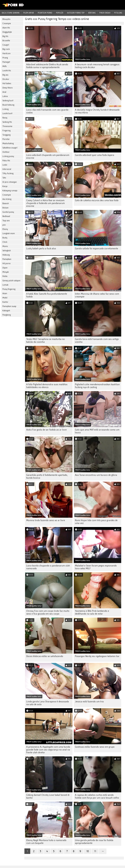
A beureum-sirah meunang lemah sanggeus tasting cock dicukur (97, 66)
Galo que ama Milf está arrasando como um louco (97, 431)
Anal (4, 92)
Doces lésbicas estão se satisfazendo (45, 656)
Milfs (5, 66)
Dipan (5, 268)
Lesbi (5, 165)
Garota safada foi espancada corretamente (96, 248)
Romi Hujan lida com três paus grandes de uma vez (96, 522)
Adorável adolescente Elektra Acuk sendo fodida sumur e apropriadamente (47, 66)
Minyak (6, 272)
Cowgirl (6, 45)
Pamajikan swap (9, 306)
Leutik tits (7, 71)
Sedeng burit (8, 101)
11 (95, 851)
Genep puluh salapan (11, 281)
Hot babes (7, 83)
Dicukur (6, 79)
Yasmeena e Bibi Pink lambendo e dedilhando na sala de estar (92, 612)
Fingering (6, 131)
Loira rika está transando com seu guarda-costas (48, 111)
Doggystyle (7, 32)
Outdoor (6, 152)
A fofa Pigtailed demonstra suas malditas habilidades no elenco (47, 386)
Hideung (6, 255)
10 (88, 851)
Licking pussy (8, 156)
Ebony (5, 229)
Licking (5, 109)
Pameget (6, 62)
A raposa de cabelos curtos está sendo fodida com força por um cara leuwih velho (97, 796)
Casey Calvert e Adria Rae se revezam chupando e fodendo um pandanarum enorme (45, 203)
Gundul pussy (8, 212)
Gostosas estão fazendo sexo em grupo (95, 747)
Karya (5, 186)
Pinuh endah (105, 13)
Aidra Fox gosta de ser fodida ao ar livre (46, 430)
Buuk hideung (8, 105)
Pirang (5, 58)
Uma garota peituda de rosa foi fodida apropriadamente (94, 842)
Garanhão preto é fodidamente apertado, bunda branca (47, 476)
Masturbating (8, 143)
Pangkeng (7, 315)
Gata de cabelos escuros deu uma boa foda (97, 200)
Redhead (6, 216)
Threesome (7, 126)
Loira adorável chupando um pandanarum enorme (48, 156)
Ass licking (7, 199)
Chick (5, 242)
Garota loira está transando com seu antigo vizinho (97, 341)
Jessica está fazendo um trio (89, 702)
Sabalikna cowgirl (10, 148)
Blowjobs (6, 19)
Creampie (7, 23)
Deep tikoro (8, 88)
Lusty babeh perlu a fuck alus (41, 248)
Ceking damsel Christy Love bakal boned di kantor (48, 796)
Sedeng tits (7, 122)
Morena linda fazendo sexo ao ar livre (46, 520)
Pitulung (118, 13)
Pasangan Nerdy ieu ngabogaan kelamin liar (97, 656)
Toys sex (6, 221)
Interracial (7, 169)
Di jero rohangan (10, 182)
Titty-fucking (8, 173)
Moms (5, 246)
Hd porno (6, 263)
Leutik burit (7, 113)
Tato (4, 178)
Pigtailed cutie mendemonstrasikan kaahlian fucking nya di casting (97, 386)
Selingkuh (7, 251)
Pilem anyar (29, 13)
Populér (60, 13)
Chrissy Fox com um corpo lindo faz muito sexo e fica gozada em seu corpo (48, 612)
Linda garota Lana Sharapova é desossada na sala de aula (48, 703)
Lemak (5, 285)
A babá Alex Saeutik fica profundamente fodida (47, 295)
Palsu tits (6, 161)
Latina (5, 96)
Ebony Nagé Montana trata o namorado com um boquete (46, 842)
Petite (5, 276)
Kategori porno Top (76, 13)
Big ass (5, 75)
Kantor (5, 302)
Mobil (5, 298)
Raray (5, 118)
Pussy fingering (9, 289)
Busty (5, 238)
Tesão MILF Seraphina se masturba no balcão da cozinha (45, 341)
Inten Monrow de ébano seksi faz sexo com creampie (97, 295)
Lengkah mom (9, 233)
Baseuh (6, 203)
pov (4, 225)
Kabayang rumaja (10, 191)
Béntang (92, 13)
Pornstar (6, 139)
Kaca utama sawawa (11, 13)
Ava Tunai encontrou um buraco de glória (96, 475)
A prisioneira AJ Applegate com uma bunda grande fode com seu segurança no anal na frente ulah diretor (48, 750)
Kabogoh (6, 311)
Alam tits (6, 28)
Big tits (5, 36)
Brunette (6, 41)
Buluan (5, 208)
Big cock (6, 49)
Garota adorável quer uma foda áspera (95, 155)
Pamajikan (7, 259)
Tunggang (6, 135)
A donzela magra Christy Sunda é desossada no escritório (97, 111)
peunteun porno (45, 13)
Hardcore (6, 53)
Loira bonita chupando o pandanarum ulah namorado (48, 567)
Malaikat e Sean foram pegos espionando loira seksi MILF (96, 567)
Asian (5, 293)
